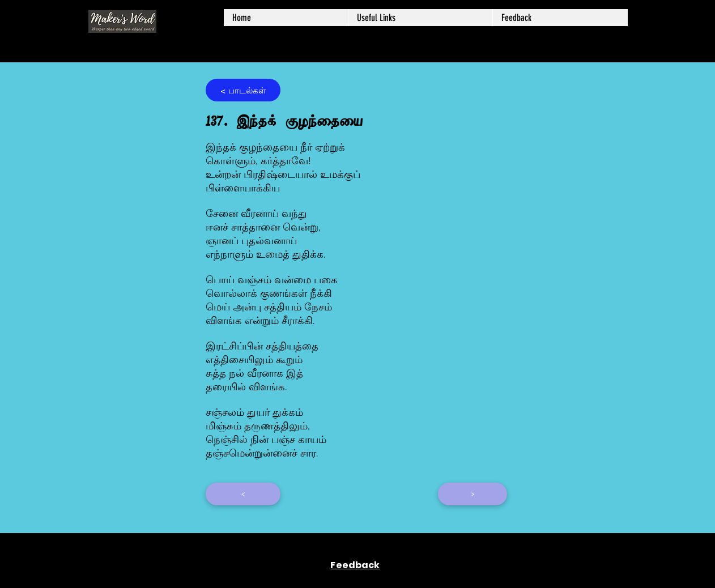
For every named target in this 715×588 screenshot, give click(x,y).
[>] (473, 494)
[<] (243, 494)
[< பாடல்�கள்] (243, 90)
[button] (420, 18)
